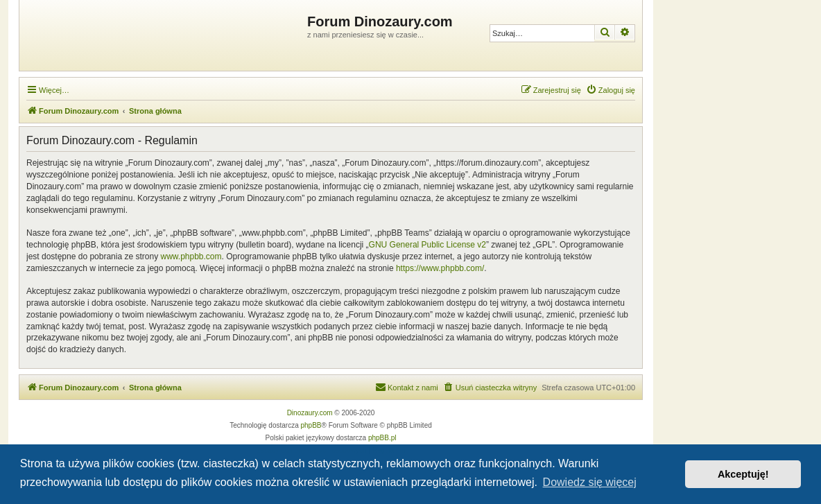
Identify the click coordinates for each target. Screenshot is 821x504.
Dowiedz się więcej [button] (590, 482)
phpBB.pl (382, 438)
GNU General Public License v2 (427, 245)
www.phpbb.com (191, 257)
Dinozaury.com (310, 413)
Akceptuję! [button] (743, 474)
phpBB (311, 425)
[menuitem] (611, 90)
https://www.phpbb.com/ (440, 268)
